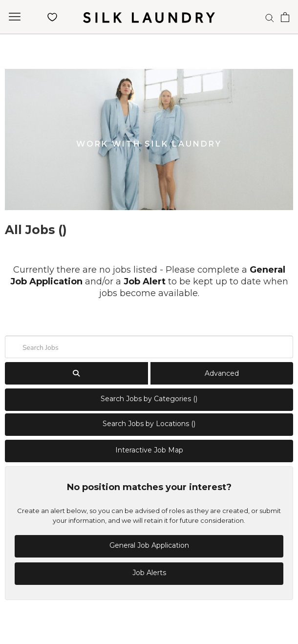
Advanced (222, 373)
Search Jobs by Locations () (149, 424)
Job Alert (145, 281)
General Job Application (149, 545)
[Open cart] (285, 17)
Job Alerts (149, 573)
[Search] (270, 17)
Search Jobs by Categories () (149, 399)
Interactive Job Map (149, 450)
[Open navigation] (15, 17)
